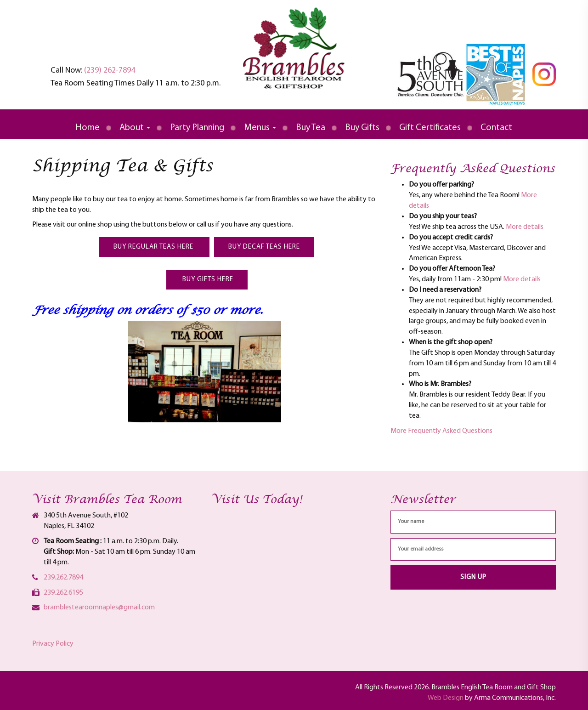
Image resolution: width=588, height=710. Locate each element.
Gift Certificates (430, 128)
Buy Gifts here (207, 280)
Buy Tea (311, 128)
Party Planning (197, 128)
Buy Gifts (362, 128)
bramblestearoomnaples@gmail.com (99, 608)
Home (88, 128)
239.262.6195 (63, 593)
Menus (260, 128)
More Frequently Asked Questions (441, 431)
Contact (496, 128)
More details (525, 227)
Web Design (446, 698)
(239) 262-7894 (110, 71)
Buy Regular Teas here (154, 247)
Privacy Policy (53, 644)
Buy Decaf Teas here (264, 247)
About (135, 128)
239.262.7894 (63, 578)
